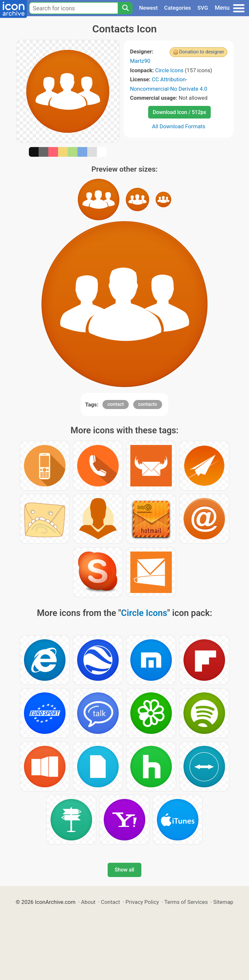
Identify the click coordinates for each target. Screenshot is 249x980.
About (88, 902)
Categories (178, 8)
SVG (203, 8)
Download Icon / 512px (179, 112)
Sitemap (223, 902)
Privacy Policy (142, 902)
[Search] (125, 8)
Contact (110, 902)
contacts (148, 404)
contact (116, 404)
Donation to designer (202, 52)
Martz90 (140, 61)
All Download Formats (179, 126)
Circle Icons (169, 70)
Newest (148, 8)
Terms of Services (186, 902)
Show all (124, 870)
